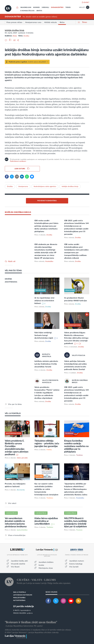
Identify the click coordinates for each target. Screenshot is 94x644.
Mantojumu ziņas (46, 568)
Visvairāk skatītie (18, 564)
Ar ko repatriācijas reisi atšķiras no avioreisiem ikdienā (44, 301)
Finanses (79, 530)
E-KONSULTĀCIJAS (27, 11)
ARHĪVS (39, 11)
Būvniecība (21, 490)
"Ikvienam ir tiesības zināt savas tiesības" (31, 622)
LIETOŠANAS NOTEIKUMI (23, 595)
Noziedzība (49, 261)
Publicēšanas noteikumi (18, 161)
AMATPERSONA (11, 282)
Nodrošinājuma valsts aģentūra (45, 187)
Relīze (15, 36)
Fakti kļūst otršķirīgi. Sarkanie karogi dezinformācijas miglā (44, 335)
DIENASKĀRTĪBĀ (57, 7)
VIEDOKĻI (45, 7)
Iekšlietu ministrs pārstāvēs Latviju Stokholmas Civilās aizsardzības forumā (46, 364)
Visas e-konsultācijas (17, 535)
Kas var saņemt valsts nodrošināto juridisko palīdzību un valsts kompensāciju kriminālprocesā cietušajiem (46, 489)
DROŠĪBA (8, 279)
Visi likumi (15, 567)
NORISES (36, 7)
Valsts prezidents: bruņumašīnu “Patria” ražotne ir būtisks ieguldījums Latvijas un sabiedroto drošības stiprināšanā (47, 393)
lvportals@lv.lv (26, 610)
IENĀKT (86, 3)
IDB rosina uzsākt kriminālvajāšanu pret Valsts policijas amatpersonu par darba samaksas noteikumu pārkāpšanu (46, 226)
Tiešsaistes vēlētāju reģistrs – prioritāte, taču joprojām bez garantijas (47, 444)
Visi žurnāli (74, 567)
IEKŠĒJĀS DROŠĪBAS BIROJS (18, 212)
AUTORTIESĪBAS (19, 600)
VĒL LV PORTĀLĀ (13, 413)
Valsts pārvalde (22, 458)
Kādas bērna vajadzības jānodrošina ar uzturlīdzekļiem (46, 521)
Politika (49, 450)
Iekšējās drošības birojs (15, 30)
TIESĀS (68, 7)
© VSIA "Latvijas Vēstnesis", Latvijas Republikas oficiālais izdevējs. (32, 633)
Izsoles (41, 565)
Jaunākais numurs (77, 561)
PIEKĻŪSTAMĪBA (19, 598)
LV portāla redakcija (24, 606)
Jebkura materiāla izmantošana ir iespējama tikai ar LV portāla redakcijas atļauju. (38, 630)
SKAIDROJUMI (26, 7)
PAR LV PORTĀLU (20, 592)
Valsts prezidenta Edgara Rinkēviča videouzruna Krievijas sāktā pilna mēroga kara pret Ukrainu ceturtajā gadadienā (76, 338)
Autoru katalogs (76, 564)
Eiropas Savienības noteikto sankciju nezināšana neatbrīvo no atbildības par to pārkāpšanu (76, 446)
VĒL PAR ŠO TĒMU (13, 271)
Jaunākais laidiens (46, 562)
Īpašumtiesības (22, 530)
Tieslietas (79, 455)
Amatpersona (23, 187)
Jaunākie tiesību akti (19, 561)
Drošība (26, 36)
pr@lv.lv (30, 613)
